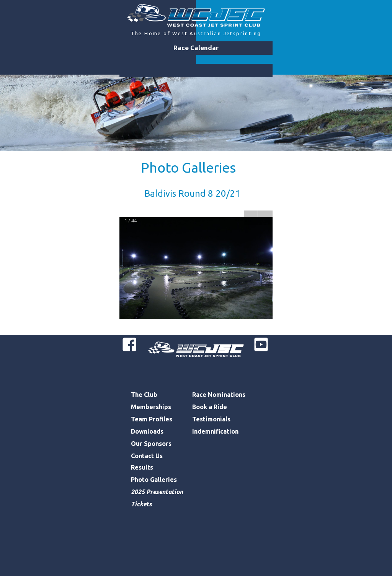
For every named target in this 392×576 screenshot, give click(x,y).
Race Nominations (219, 395)
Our (137, 444)
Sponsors (158, 444)
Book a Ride (210, 407)
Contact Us (147, 456)
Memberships (151, 407)
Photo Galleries (188, 167)
